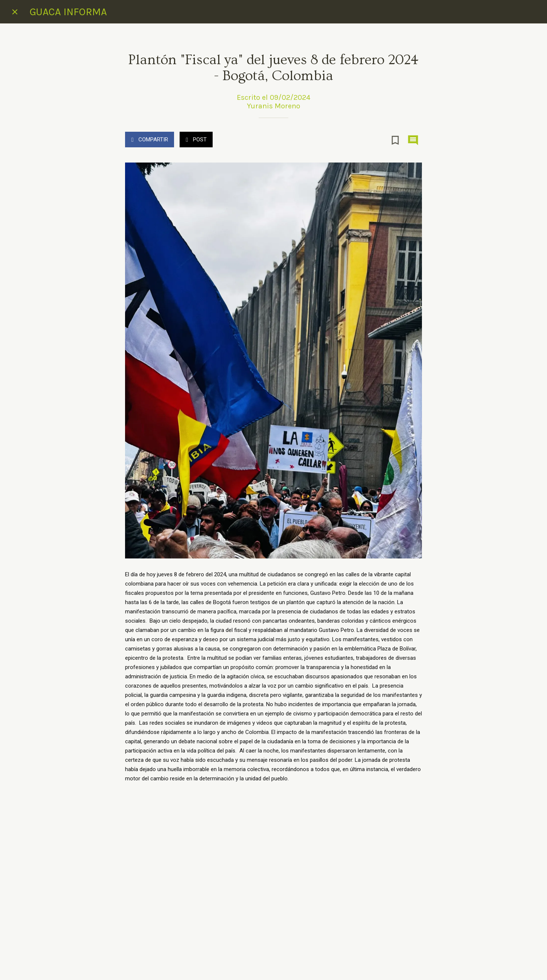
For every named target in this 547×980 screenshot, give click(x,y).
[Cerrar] (15, 12)
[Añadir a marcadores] (395, 140)
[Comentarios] (413, 140)
